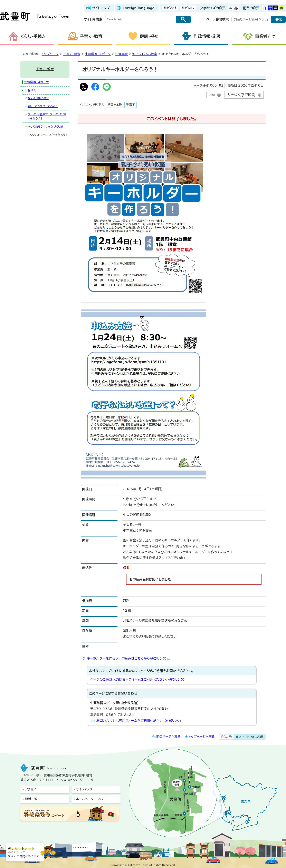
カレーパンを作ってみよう (43, 106)
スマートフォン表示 (251, 737)
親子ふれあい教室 (145, 54)
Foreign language (139, 8)
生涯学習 (121, 54)
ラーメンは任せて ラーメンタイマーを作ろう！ (47, 116)
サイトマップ (101, 8)
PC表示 (226, 737)
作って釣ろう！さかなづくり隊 (45, 127)
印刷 (212, 95)
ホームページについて (91, 799)
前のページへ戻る (168, 737)
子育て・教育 (91, 36)
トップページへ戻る (202, 737)
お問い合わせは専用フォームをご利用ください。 (139, 721)
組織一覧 (31, 799)
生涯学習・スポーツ (98, 54)
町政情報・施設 (207, 36)
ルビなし (188, 8)
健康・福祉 (149, 36)
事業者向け (265, 36)
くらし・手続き (33, 36)
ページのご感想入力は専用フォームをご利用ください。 (137, 679)
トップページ (50, 54)
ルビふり (170, 8)
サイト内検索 (93, 19)
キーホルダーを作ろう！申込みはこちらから (128, 658)
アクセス (31, 789)
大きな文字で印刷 (241, 95)
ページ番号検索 (218, 19)
